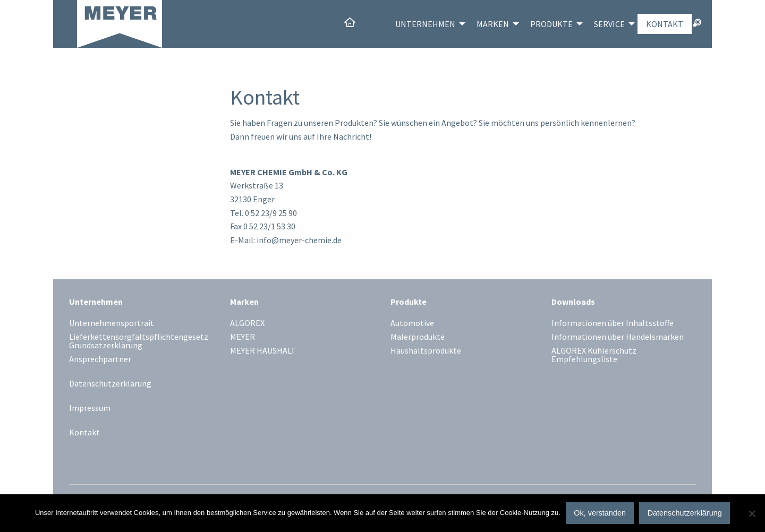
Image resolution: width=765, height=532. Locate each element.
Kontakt (665, 24)
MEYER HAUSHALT (263, 351)
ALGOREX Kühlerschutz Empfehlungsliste (594, 355)
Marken (493, 24)
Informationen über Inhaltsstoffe (613, 323)
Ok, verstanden (600, 513)
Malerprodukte (418, 337)
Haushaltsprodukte (426, 351)
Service (609, 24)
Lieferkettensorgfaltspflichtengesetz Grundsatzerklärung (139, 341)
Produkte (551, 24)
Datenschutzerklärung (110, 383)
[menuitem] (361, 24)
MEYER (243, 337)
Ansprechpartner (100, 359)
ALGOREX (247, 323)
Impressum (90, 408)
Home (367, 24)
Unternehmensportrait (112, 323)
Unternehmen (425, 24)
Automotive (412, 323)
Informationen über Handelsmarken (618, 337)
